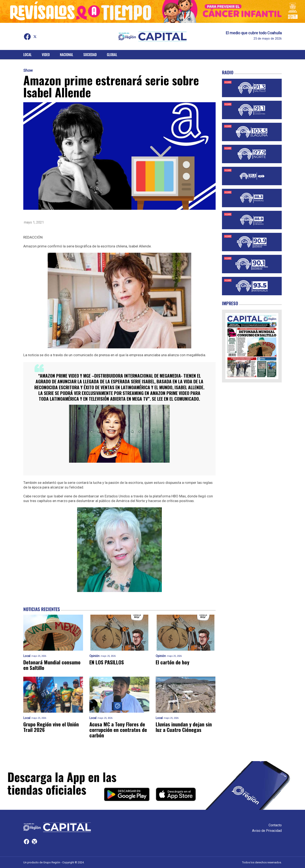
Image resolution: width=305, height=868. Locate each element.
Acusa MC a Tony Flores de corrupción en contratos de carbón (118, 730)
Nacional (67, 55)
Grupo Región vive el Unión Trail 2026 (51, 727)
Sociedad (90, 55)
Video (46, 55)
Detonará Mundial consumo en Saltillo (52, 665)
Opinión (94, 656)
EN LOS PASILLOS (107, 662)
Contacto (275, 825)
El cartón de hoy (173, 662)
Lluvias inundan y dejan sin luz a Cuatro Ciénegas (184, 727)
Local (27, 55)
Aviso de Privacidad (267, 831)
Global (112, 55)
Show (28, 70)
